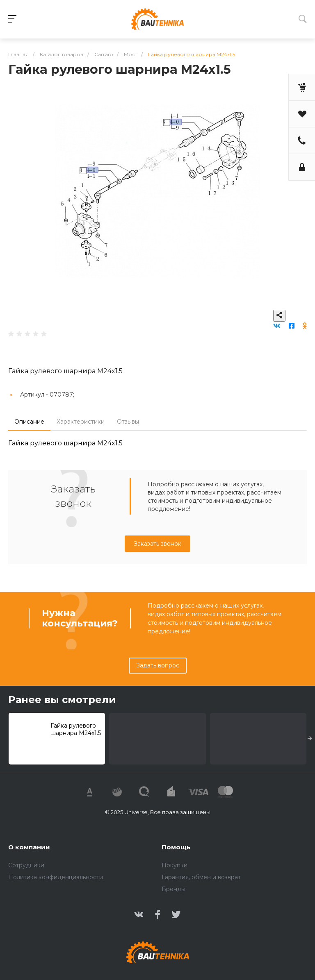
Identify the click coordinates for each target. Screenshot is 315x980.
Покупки (175, 865)
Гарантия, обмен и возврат (201, 877)
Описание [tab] (29, 422)
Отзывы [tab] (128, 422)
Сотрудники (26, 865)
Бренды (173, 889)
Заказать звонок (157, 544)
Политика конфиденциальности (56, 877)
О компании (29, 847)
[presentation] (310, 739)
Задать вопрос (158, 665)
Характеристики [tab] (81, 422)
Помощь (176, 847)
